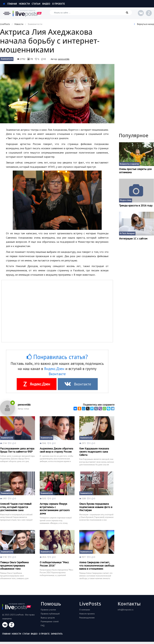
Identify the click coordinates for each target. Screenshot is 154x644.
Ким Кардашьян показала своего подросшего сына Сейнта (94, 452)
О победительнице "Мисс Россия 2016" (54, 564)
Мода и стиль (126, 200)
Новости (24, 4)
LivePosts (5, 24)
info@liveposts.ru (126, 610)
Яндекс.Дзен (54, 369)
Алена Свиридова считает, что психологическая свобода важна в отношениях (97, 566)
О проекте (58, 4)
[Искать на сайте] (91, 13)
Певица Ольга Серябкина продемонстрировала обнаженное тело (14, 566)
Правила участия (48, 610)
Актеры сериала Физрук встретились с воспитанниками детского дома (55, 509)
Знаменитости (7, 59)
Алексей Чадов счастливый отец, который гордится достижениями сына (16, 507)
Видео (46, 4)
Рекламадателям (87, 618)
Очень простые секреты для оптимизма (135, 171)
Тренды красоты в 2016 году (136, 206)
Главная (10, 4)
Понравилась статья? (57, 357)
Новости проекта (87, 614)
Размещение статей (50, 621)
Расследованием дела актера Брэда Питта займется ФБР (17, 450)
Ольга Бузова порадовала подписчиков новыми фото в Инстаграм (96, 507)
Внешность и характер (129, 164)
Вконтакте (57, 374)
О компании (85, 610)
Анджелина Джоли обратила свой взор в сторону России (56, 450)
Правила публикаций (50, 614)
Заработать (57, 634)
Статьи (36, 4)
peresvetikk (64, 59)
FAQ (43, 625)
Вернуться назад (144, 24)
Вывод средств (48, 618)
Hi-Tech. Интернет (127, 233)
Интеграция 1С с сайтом (133, 239)
